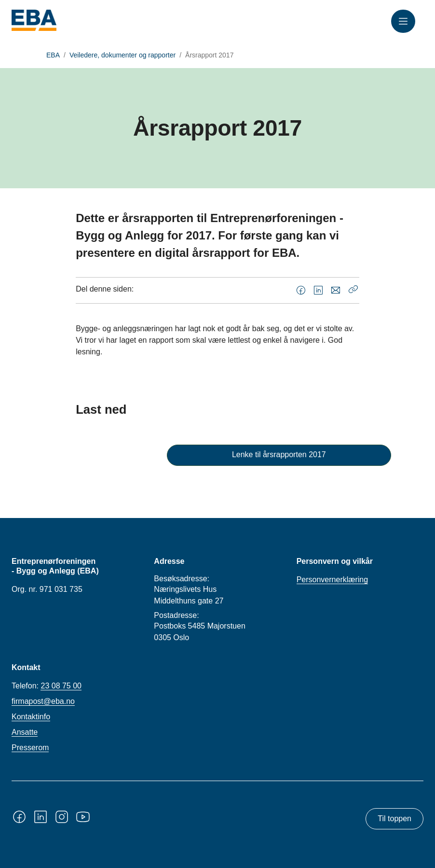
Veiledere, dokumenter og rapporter (122, 55)
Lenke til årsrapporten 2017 (279, 455)
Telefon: (47, 686)
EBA (53, 55)
